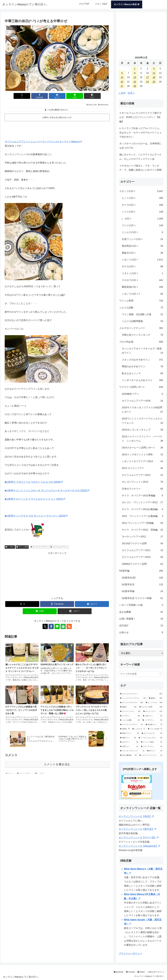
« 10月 (122, 93)
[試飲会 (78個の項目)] (125, 729)
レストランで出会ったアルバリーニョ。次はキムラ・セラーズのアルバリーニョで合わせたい (140, 133)
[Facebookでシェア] (40, 96)
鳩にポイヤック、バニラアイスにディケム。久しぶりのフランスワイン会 (140, 157)
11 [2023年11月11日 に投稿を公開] (154, 73)
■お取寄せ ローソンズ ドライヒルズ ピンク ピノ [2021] (35, 499)
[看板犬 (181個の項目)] (128, 707)
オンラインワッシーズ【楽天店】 (137, 829)
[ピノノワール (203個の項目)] (154, 703)
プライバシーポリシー (130, 953)
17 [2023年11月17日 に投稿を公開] (148, 77)
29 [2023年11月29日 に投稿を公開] (135, 86)
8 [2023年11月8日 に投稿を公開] (135, 73)
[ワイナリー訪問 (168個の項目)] (151, 707)
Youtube (130, 972)
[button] (92, 96)
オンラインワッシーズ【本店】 (136, 816)
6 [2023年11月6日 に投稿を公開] (122, 73)
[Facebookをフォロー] (51, 626)
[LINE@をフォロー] (57, 626)
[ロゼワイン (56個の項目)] (129, 742)
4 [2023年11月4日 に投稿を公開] (154, 69)
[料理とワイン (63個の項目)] (130, 733)
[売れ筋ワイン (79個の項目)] (154, 725)
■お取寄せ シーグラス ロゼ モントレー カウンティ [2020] (36, 516)
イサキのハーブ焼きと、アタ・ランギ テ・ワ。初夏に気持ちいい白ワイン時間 (140, 168)
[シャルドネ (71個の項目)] (139, 729)
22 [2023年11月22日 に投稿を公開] (135, 82)
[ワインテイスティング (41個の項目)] (132, 751)
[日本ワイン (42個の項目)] (129, 747)
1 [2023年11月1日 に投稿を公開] (135, 69)
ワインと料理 (22, 547)
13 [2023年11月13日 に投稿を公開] (122, 77)
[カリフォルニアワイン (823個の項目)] (141, 694)
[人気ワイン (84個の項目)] (153, 716)
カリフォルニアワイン (59, 547)
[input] (141, 674)
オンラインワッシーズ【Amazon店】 (139, 846)
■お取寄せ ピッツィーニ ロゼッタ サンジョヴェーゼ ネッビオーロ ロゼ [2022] (47, 490)
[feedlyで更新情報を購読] (63, 626)
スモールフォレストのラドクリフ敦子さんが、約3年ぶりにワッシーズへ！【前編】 (140, 117)
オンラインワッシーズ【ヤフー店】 (139, 837)
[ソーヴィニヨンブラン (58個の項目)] (150, 738)
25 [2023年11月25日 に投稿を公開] (154, 82)
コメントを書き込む (57, 764)
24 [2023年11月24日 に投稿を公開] (148, 82)
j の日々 (10, 547)
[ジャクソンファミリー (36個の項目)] (151, 755)
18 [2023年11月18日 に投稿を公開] (154, 77)
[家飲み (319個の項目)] (156, 698)
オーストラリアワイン (40, 547)
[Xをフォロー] (45, 626)
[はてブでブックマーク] (57, 96)
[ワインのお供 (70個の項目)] (155, 729)
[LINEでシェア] (75, 96)
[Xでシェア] (22, 96)
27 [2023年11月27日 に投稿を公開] (122, 86)
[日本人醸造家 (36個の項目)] (128, 755)
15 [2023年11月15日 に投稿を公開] (135, 77)
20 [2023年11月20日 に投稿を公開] (122, 82)
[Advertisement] (57, 129)
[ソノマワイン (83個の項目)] (152, 720)
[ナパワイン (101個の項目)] (130, 716)
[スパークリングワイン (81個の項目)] (132, 725)
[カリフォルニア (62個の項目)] (152, 733)
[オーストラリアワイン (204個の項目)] (132, 703)
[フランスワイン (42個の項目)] (152, 747)
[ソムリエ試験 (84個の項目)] (130, 720)
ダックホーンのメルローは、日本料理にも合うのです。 (140, 146)
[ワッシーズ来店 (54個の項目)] (152, 742)
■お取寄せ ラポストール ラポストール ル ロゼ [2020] (34, 482)
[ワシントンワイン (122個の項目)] (130, 711)
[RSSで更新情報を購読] (69, 626)
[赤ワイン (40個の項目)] (155, 751)
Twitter (141, 972)
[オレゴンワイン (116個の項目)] (153, 711)
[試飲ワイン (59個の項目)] (128, 738)
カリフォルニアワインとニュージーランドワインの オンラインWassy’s (43, 142)
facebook (119, 972)
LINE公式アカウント (156, 972)
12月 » (131, 93)
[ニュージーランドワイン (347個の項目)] (133, 698)
